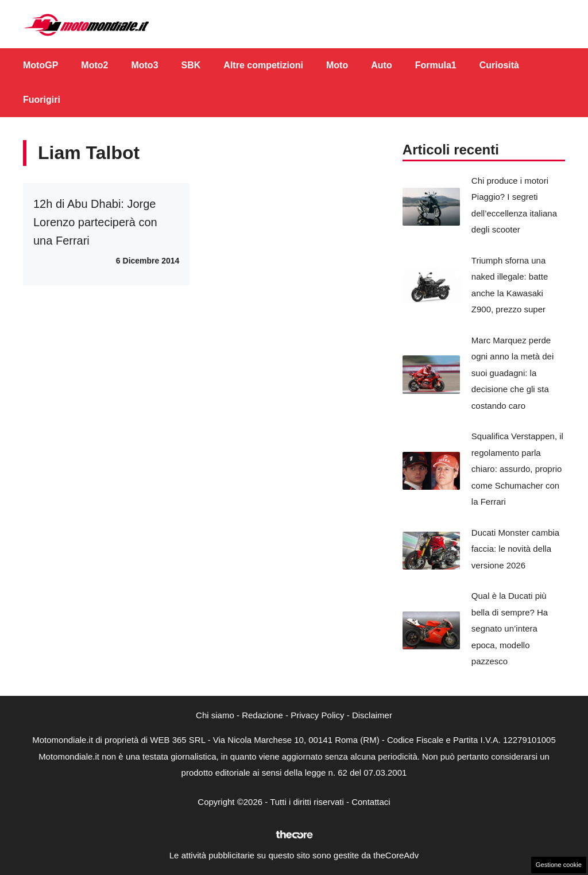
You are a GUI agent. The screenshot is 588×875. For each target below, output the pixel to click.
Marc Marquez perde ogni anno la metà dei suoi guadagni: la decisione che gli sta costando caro (512, 373)
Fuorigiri (42, 100)
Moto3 (144, 65)
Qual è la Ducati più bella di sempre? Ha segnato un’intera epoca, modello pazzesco (510, 628)
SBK (191, 65)
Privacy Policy (317, 715)
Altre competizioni (263, 65)
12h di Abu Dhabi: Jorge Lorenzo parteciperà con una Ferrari (95, 222)
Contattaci (371, 802)
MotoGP (40, 65)
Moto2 (94, 65)
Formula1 (436, 65)
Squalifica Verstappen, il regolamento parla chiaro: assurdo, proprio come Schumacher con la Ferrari (517, 469)
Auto (381, 65)
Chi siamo (215, 715)
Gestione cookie (559, 865)
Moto (337, 65)
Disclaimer (372, 715)
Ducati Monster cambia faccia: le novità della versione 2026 (515, 549)
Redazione (262, 715)
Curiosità (499, 65)
